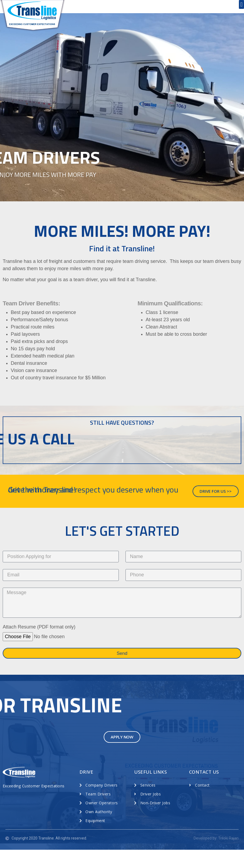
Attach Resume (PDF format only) (39, 645)
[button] (241, 4)
